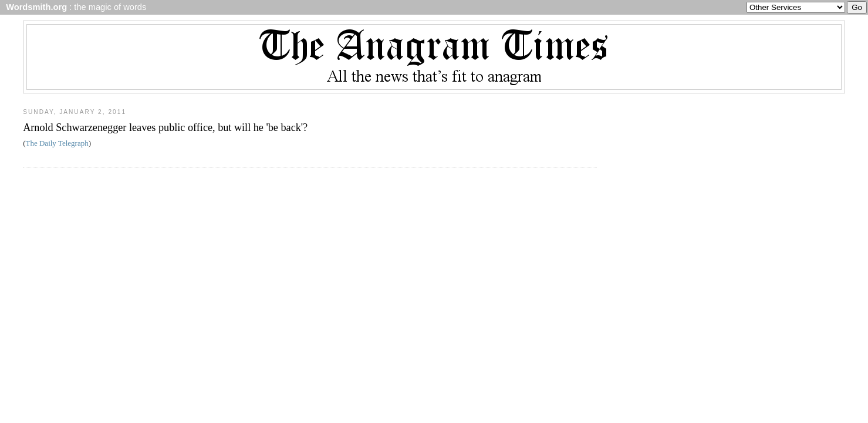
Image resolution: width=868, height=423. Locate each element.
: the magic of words (74, 7)
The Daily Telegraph (57, 143)
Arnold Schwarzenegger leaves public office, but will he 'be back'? (165, 127)
